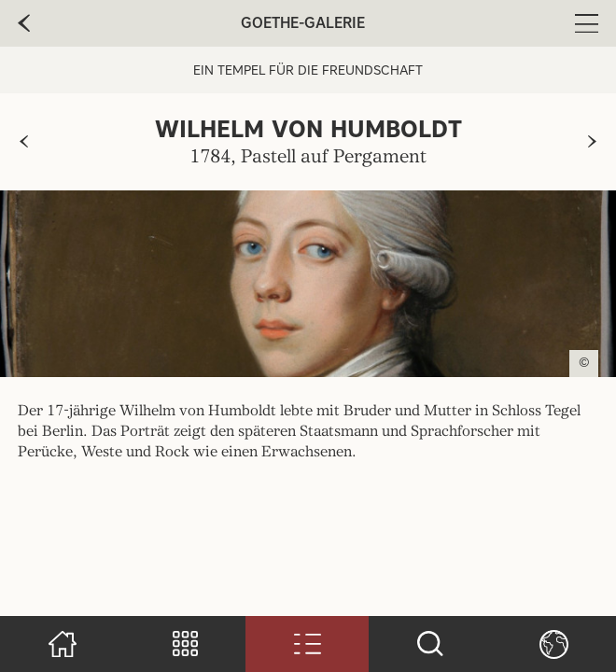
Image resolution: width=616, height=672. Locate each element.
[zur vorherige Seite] (24, 23)
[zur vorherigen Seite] (24, 142)
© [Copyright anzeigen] (584, 363)
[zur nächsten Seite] (592, 142)
